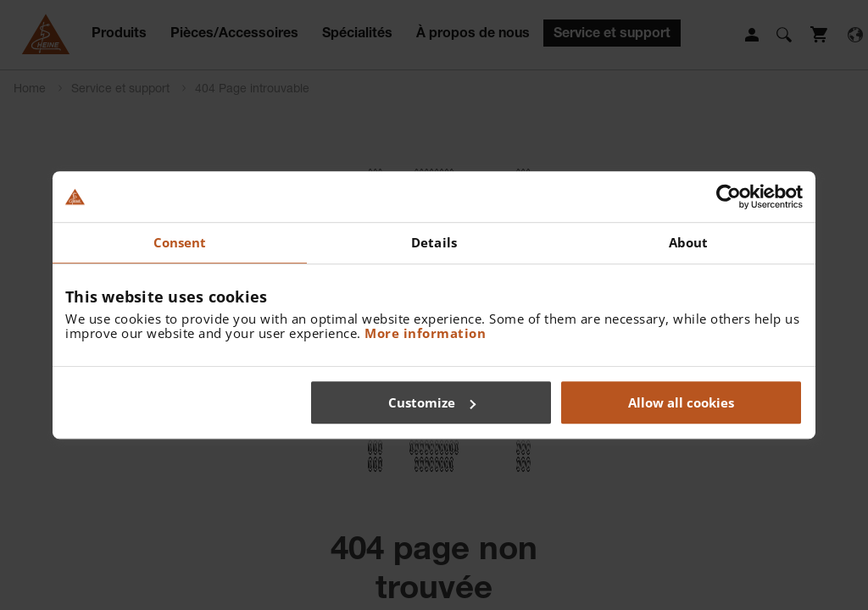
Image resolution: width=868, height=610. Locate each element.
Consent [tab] (180, 242)
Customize (432, 402)
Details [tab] (434, 242)
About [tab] (689, 242)
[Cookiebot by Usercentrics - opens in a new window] (729, 197)
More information (425, 333)
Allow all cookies (681, 402)
